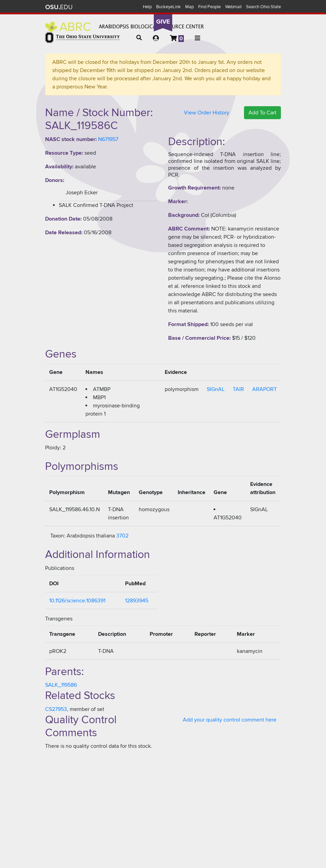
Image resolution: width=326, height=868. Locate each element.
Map (189, 7)
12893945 (137, 601)
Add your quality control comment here (230, 720)
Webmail (233, 7)
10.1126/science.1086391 (77, 601)
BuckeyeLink (168, 7)
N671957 (108, 139)
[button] (139, 38)
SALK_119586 (61, 685)
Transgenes (59, 619)
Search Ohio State (263, 7)
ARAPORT (264, 389)
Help (147, 7)
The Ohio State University (59, 7)
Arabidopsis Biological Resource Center (125, 27)
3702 (122, 536)
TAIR (238, 389)
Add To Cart (262, 113)
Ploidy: (53, 448)
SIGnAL (216, 389)
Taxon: (58, 536)
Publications (60, 568)
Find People (209, 7)
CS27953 (56, 709)
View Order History (207, 113)
